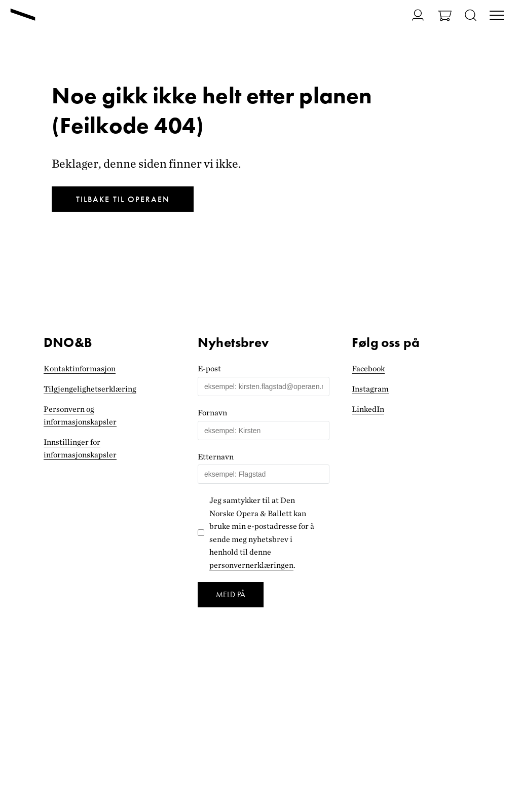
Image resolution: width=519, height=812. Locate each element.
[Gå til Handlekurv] (445, 17)
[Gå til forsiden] (23, 16)
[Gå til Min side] (412, 15)
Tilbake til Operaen (123, 199)
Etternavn (216, 457)
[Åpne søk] (471, 16)
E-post (209, 369)
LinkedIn (368, 409)
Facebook (368, 369)
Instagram (370, 389)
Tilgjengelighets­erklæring (90, 389)
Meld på (231, 594)
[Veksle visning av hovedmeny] (497, 16)
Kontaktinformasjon (80, 369)
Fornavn (212, 413)
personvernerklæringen (251, 565)
